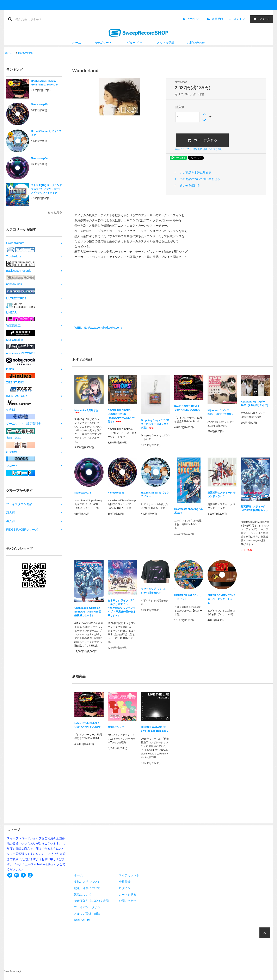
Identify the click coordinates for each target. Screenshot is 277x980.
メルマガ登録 (165, 43)
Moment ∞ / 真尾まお (86, 411)
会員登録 (217, 19)
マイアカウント (129, 875)
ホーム (77, 43)
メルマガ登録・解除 (87, 914)
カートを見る (128, 895)
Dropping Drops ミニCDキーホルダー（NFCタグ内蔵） (155, 424)
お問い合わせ (196, 43)
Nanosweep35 (39, 104)
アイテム (260, 19)
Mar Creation (25, 53)
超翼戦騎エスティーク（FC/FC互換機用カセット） (254, 510)
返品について (182, 149)
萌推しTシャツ (116, 727)
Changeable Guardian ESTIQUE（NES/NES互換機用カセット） (88, 612)
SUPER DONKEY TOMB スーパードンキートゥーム (221, 599)
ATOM (86, 920)
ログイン (239, 19)
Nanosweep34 (39, 158)
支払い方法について (87, 882)
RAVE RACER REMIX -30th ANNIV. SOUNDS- (44, 83)
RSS (77, 920)
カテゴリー (104, 43)
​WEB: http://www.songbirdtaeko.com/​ (98, 328)
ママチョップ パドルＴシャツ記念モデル (155, 591)
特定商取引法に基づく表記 (208, 149)
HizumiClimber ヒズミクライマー (46, 133)
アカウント (194, 19)
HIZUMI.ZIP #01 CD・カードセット (188, 597)
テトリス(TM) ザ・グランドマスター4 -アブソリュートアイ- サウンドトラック (46, 189)
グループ (135, 43)
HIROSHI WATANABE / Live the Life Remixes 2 (155, 729)
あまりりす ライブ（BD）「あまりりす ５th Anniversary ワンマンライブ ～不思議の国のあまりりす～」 (122, 608)
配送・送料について (87, 888)
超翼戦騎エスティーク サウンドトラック (221, 495)
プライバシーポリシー (88, 907)
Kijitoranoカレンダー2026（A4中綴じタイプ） (255, 404)
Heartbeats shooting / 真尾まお (189, 511)
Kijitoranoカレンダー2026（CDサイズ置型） (221, 412)
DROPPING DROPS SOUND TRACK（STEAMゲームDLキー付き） (121, 416)
